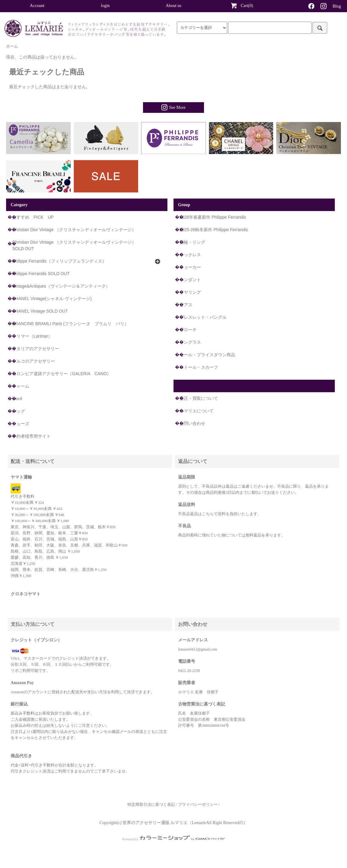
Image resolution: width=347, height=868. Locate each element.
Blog (337, 6)
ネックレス (190, 255)
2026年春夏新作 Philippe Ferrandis (213, 217)
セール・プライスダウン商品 (207, 355)
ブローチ (188, 330)
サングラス (190, 342)
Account (37, 6)
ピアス (186, 305)
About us (174, 6)
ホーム (12, 46)
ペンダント (190, 280)
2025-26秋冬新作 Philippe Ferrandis (214, 230)
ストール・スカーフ (199, 367)
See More (173, 107)
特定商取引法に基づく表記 (151, 805)
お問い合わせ (192, 423)
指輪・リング (192, 242)
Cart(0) (241, 5)
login (105, 6)
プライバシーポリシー (198, 805)
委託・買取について (199, 398)
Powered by (173, 839)
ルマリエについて (197, 411)
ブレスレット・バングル (203, 317)
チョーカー (190, 267)
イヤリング (190, 292)
